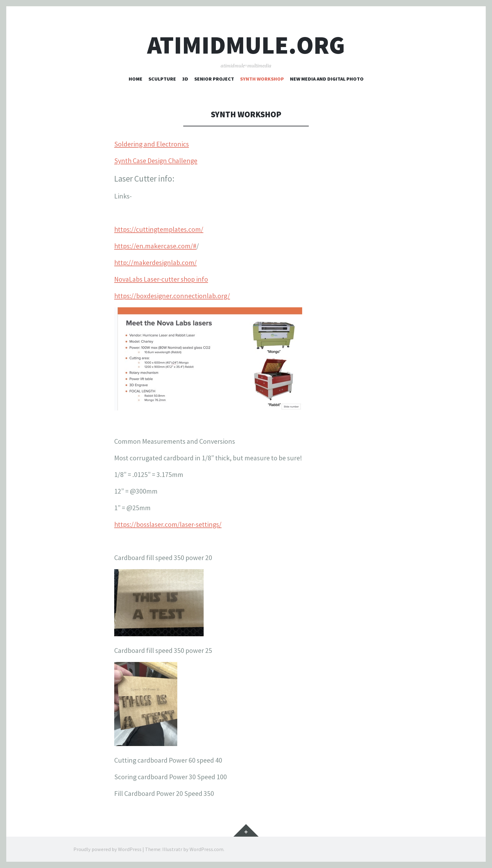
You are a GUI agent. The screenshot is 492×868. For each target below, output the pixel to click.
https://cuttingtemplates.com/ (159, 229)
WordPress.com (206, 849)
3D (185, 79)
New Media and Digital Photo (327, 79)
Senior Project (214, 79)
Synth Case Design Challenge (156, 161)
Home (136, 79)
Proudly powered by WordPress (107, 849)
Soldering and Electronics (152, 144)
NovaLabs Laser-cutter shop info (161, 279)
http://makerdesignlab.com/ (155, 262)
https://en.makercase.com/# (155, 246)
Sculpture (162, 79)
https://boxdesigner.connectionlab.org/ (172, 296)
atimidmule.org (246, 45)
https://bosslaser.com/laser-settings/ (168, 524)
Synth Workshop (262, 79)
